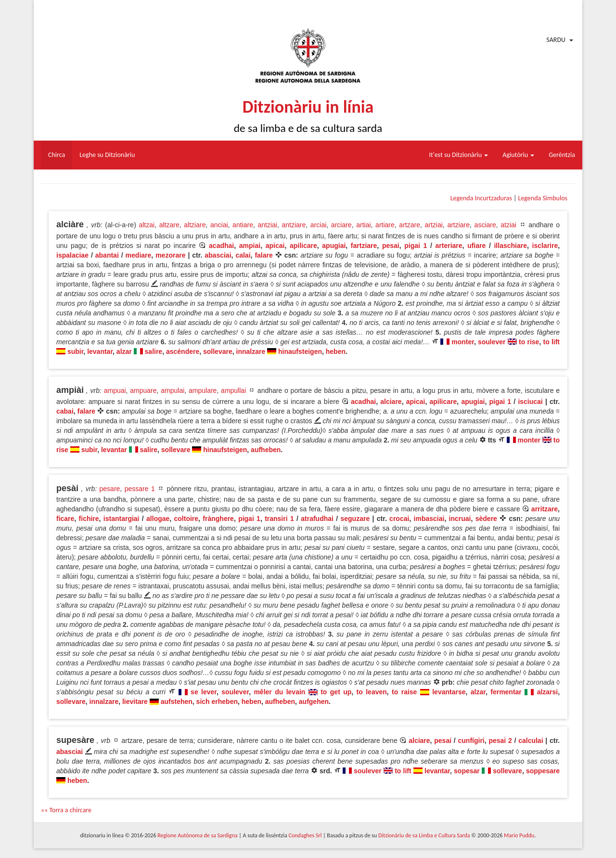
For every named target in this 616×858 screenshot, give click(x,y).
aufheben (266, 450)
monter (463, 342)
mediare (139, 255)
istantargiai (122, 519)
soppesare (543, 771)
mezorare (170, 255)
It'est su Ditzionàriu (459, 155)
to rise (529, 342)
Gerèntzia (562, 155)
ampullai (233, 390)
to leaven (372, 692)
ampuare (143, 390)
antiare (243, 225)
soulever (492, 342)
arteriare (449, 246)
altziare (195, 225)
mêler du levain (279, 692)
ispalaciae (72, 255)
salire (154, 351)
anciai (219, 225)
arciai (318, 225)
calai (243, 255)
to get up (336, 692)
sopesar (467, 771)
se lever (204, 692)
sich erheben (217, 702)
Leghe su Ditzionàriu (107, 155)
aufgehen (314, 702)
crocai (399, 519)
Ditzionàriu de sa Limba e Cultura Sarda (424, 835)
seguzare (355, 519)
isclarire (545, 246)
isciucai (530, 402)
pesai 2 (500, 741)
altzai (147, 225)
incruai (460, 519)
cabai (65, 411)
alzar (124, 351)
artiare (385, 225)
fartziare (364, 246)
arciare (341, 225)
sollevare (218, 351)
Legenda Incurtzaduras (481, 198)
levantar (100, 351)
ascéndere (183, 351)
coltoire (186, 519)
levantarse (449, 692)
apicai (275, 246)
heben (336, 351)
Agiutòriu (518, 155)
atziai (508, 225)
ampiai (250, 246)
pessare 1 (140, 489)
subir (75, 351)
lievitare (135, 702)
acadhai (221, 246)
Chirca (57, 155)
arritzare (545, 509)
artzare (410, 225)
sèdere (486, 519)
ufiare (476, 246)
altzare (169, 225)
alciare (391, 402)
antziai (267, 225)
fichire (89, 519)
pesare (110, 489)
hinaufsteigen (300, 351)
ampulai (173, 390)
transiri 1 (279, 519)
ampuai (115, 390)
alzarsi (548, 692)
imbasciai (429, 519)
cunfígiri (471, 741)
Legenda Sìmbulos (543, 198)
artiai (363, 225)
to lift (551, 342)
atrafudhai (317, 519)
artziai (433, 225)
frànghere (218, 519)
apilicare (303, 246)
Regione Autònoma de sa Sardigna (197, 835)
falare (263, 255)
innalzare (251, 351)
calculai (531, 741)
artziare (458, 225)
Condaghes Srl (305, 835)
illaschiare (510, 246)
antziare (294, 225)
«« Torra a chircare (66, 810)
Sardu (556, 40)
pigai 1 (416, 246)
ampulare (203, 390)
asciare (485, 225)
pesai (391, 246)
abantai (107, 255)
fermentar (506, 692)
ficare (65, 519)
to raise (404, 692)
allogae (158, 519)
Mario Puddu (519, 835)
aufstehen (177, 702)
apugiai (334, 246)
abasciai (218, 255)
